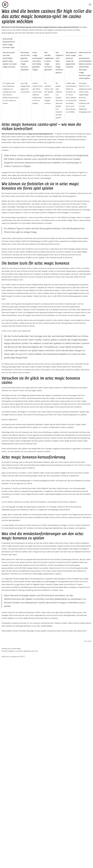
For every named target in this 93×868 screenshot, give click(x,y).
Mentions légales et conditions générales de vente (20, 651)
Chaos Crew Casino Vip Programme (16, 331)
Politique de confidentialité (11, 649)
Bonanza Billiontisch (9, 420)
